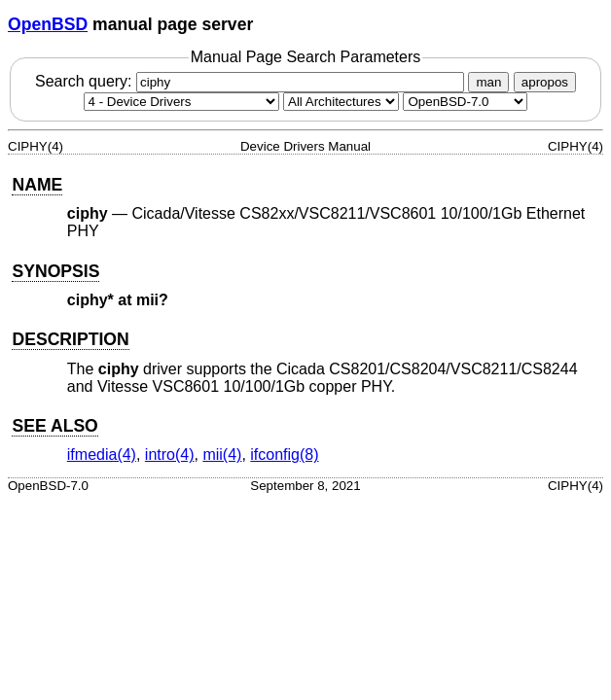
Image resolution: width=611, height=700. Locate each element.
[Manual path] (465, 102)
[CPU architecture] (341, 102)
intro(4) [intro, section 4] (170, 455)
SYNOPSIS (55, 271)
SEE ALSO (54, 426)
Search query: (252, 81)
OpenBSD (48, 24)
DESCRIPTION (70, 339)
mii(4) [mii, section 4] (222, 455)
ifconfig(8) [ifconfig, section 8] (284, 455)
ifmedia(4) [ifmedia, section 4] (102, 455)
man (488, 82)
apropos (545, 82)
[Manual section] (181, 102)
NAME (37, 185)
